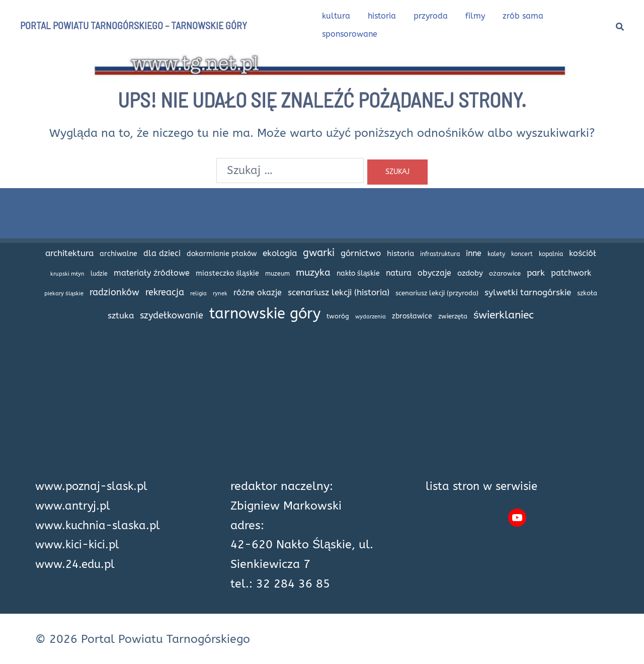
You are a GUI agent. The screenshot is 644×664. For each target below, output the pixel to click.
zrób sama (523, 16)
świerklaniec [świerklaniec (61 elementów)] (504, 315)
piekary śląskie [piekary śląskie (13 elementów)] (64, 294)
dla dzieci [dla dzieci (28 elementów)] (162, 253)
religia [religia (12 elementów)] (198, 294)
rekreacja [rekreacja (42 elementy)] (165, 292)
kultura (336, 16)
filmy (475, 16)
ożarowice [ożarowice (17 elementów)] (505, 273)
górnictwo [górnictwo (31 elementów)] (361, 253)
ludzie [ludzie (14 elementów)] (99, 274)
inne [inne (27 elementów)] (474, 254)
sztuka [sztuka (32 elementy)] (121, 316)
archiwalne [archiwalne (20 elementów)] (118, 254)
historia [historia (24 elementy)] (400, 254)
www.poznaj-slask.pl (94, 486)
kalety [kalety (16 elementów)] (496, 254)
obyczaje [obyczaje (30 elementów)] (434, 273)
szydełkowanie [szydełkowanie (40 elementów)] (172, 315)
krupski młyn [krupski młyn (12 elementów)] (67, 274)
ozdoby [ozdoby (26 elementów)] (470, 273)
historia (382, 16)
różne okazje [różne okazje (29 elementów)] (258, 293)
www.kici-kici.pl (79, 545)
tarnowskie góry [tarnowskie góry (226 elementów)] (265, 314)
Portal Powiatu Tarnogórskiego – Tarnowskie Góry (134, 25)
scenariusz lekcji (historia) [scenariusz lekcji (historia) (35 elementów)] (339, 293)
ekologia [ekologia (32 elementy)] (280, 253)
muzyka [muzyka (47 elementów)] (313, 272)
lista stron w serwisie (484, 486)
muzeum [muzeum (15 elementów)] (277, 274)
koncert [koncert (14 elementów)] (522, 254)
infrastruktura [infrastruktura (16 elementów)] (440, 254)
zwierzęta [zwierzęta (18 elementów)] (453, 316)
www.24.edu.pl (77, 564)
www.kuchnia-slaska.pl (101, 525)
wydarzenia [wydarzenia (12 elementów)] (371, 317)
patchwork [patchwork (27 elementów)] (571, 273)
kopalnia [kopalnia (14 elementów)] (551, 254)
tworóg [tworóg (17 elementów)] (338, 316)
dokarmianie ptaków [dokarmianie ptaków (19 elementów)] (222, 254)
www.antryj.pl (74, 506)
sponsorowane (350, 34)
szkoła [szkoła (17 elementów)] (587, 293)
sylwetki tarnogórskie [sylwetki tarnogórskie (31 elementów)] (528, 293)
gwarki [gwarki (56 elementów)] (319, 253)
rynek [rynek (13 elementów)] (220, 294)
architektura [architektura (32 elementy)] (69, 253)
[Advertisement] (322, 406)
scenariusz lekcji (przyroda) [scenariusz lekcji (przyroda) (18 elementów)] (437, 293)
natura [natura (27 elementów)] (399, 273)
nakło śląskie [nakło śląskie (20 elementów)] (358, 273)
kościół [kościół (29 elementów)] (583, 253)
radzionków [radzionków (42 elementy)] (114, 292)
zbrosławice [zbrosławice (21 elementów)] (412, 316)
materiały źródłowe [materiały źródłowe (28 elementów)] (152, 273)
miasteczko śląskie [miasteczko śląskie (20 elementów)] (227, 273)
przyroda (431, 16)
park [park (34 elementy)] (536, 273)
